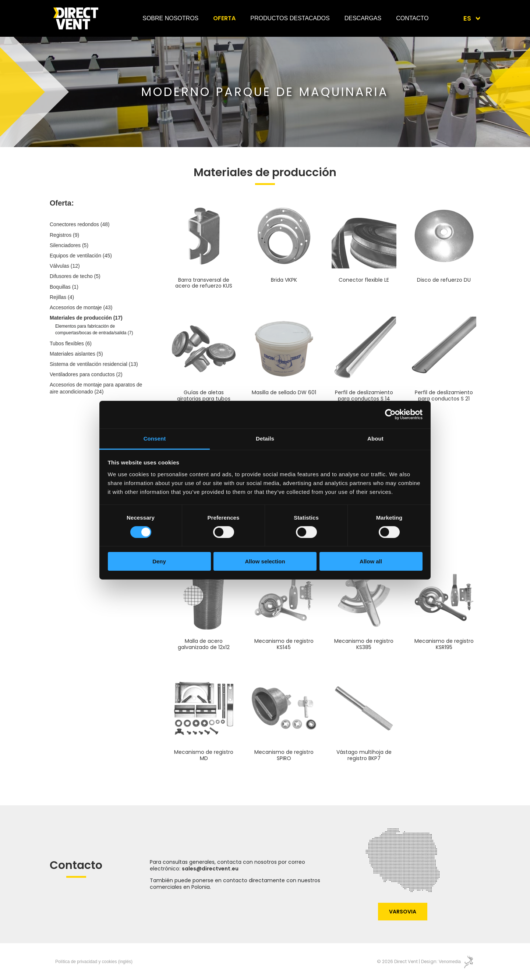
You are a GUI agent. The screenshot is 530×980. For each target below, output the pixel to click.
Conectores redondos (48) (80, 224)
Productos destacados (290, 18)
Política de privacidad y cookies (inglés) (94, 962)
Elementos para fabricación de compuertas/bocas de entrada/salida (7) (94, 329)
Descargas (363, 18)
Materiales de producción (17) (86, 318)
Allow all (371, 561)
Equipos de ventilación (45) (81, 256)
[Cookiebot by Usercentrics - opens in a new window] (390, 414)
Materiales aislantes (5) (76, 354)
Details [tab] (265, 438)
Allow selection (265, 561)
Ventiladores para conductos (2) (86, 374)
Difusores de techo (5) (75, 276)
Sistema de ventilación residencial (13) (94, 364)
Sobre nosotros (170, 18)
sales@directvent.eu (210, 869)
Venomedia (450, 962)
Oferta (224, 18)
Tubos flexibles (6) (71, 343)
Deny (159, 561)
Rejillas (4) (62, 297)
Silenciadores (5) (69, 245)
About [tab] (375, 438)
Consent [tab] (155, 438)
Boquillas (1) (64, 287)
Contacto (412, 18)
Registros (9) (64, 235)
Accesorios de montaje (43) (81, 307)
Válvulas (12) (65, 266)
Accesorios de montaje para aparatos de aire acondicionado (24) (96, 388)
